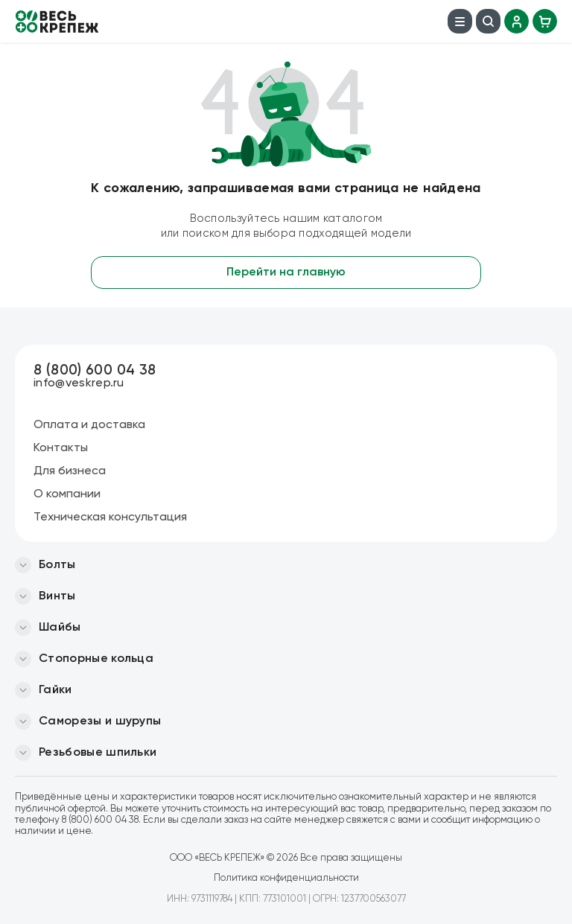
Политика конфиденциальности (286, 878)
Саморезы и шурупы (100, 721)
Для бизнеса (70, 471)
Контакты (61, 448)
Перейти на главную (286, 273)
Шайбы (60, 628)
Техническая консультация (110, 517)
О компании (67, 494)
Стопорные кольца (96, 659)
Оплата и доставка (89, 425)
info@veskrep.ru (79, 383)
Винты (57, 596)
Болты (57, 565)
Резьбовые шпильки (98, 753)
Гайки (55, 690)
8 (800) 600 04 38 (95, 370)
